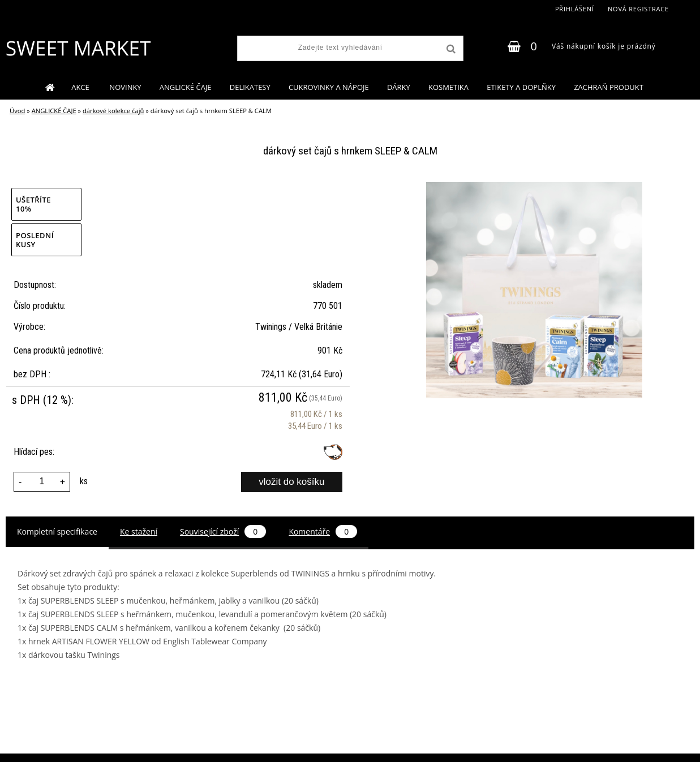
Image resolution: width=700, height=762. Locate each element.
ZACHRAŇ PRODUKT (609, 87)
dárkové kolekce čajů (113, 111)
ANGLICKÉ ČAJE (186, 87)
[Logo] (78, 48)
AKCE (81, 87)
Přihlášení (575, 9)
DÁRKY (399, 87)
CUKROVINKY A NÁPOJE (329, 87)
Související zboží (223, 531)
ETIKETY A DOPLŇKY (521, 87)
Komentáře (323, 531)
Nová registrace (638, 9)
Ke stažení (139, 531)
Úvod (17, 111)
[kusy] (42, 482)
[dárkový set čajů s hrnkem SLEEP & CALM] (534, 187)
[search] (450, 49)
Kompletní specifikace (57, 531)
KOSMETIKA (448, 87)
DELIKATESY (250, 87)
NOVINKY (125, 87)
